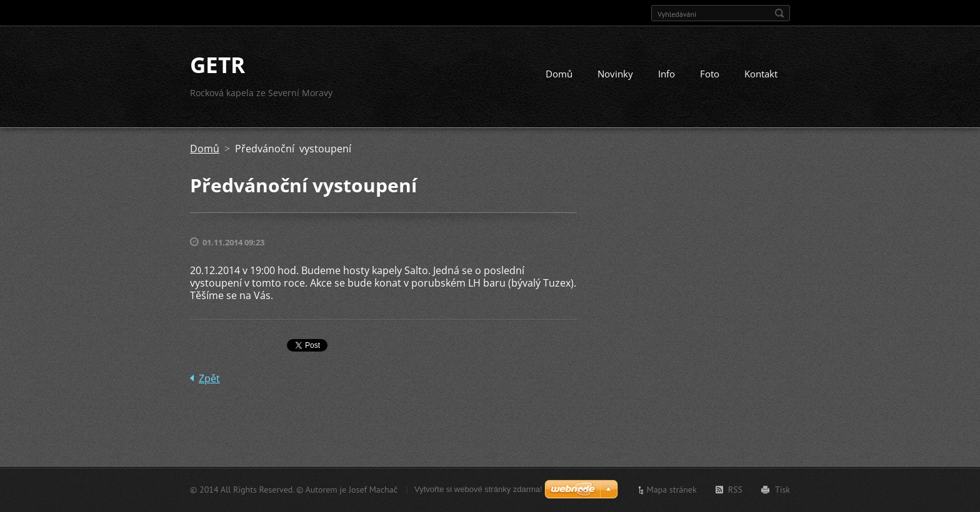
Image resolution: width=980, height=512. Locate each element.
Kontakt (761, 74)
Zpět (209, 378)
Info (667, 74)
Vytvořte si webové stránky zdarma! (478, 489)
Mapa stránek (672, 490)
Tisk (782, 490)
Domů (559, 74)
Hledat (779, 13)
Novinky (615, 74)
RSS (735, 490)
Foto (710, 74)
